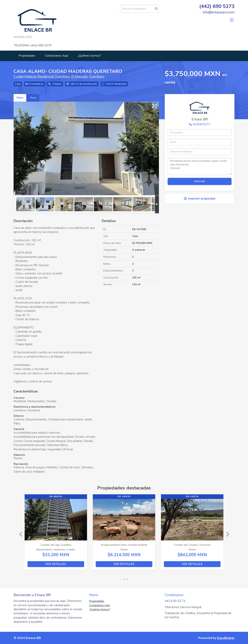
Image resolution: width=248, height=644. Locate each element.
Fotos (20, 98)
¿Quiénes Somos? (89, 56)
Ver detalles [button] (56, 564)
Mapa (33, 98)
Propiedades (27, 56)
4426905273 (201, 124)
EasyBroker (226, 638)
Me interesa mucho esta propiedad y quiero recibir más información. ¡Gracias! (200, 166)
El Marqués (80, 77)
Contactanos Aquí (57, 56)
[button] (19, 534)
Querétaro (97, 77)
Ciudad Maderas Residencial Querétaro (42, 77)
